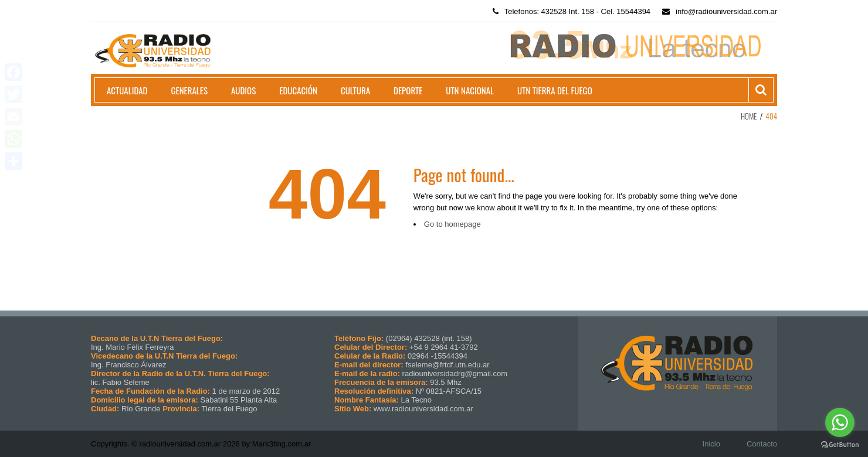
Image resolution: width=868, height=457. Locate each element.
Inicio (711, 444)
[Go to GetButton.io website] (840, 445)
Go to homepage (452, 224)
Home (749, 116)
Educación (298, 90)
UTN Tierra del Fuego (555, 90)
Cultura (355, 90)
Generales (189, 90)
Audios (243, 90)
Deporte (408, 90)
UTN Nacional (470, 90)
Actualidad (127, 90)
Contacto (762, 444)
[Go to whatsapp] (840, 422)
